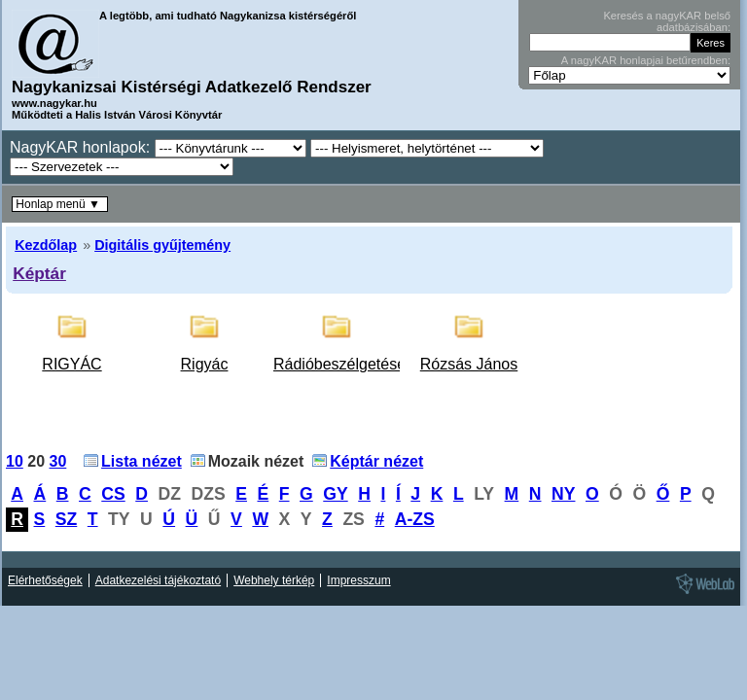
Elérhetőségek (45, 580)
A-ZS (415, 519)
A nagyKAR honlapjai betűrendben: (646, 60)
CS (113, 494)
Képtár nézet (376, 461)
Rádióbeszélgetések (343, 364)
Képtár (39, 273)
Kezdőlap (46, 245)
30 (58, 461)
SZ (66, 519)
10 (15, 461)
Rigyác (205, 364)
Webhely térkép (274, 580)
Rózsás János (469, 364)
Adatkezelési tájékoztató (158, 580)
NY (563, 494)
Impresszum (358, 580)
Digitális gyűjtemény (162, 245)
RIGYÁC (71, 364)
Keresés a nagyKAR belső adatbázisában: (667, 21)
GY (335, 494)
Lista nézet (142, 461)
